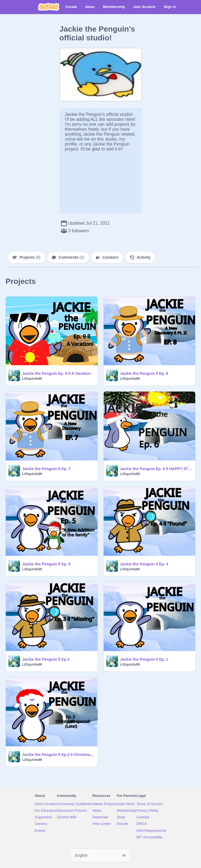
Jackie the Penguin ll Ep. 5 (46, 564)
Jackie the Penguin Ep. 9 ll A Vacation (56, 373)
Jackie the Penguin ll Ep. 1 (144, 659)
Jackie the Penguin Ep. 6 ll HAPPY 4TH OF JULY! (156, 469)
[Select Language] (101, 855)
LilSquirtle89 (32, 379)
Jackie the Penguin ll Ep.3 (46, 659)
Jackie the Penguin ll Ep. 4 (144, 564)
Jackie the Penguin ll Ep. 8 (144, 373)
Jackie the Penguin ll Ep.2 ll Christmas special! (58, 755)
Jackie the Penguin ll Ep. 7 (46, 469)
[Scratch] (49, 7)
